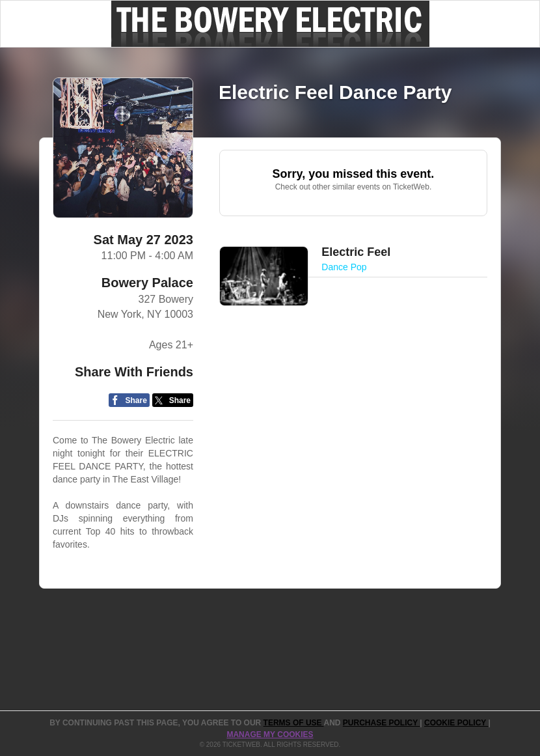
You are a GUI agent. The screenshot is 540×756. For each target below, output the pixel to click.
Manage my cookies (270, 735)
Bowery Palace (147, 283)
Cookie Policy (456, 723)
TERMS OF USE (294, 723)
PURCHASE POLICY (381, 723)
